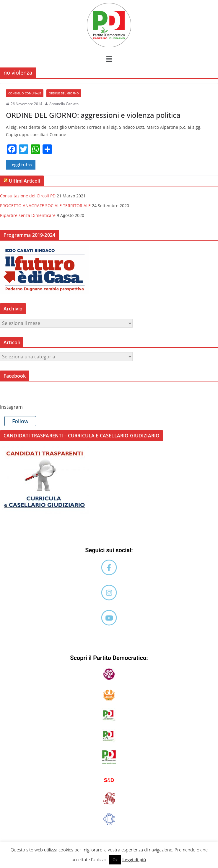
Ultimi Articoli (24, 181)
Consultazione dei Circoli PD (28, 196)
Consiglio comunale (25, 93)
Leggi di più (134, 859)
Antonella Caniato (64, 104)
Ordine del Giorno (64, 93)
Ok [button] (115, 860)
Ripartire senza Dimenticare (28, 215)
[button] (109, 59)
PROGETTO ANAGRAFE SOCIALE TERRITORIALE (45, 206)
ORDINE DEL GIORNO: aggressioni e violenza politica (93, 115)
